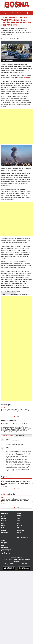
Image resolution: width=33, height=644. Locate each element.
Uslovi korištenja (6, 549)
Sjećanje (19, 513)
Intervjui (4, 519)
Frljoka (18, 534)
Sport (3, 524)
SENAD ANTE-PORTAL (22, 537)
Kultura (19, 515)
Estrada (19, 529)
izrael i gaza (16, 291)
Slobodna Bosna (17, 564)
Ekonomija (4, 522)
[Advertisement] (16, 126)
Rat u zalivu (5, 513)
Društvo (3, 531)
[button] (30, 43)
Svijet (3, 529)
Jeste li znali (20, 531)
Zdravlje (19, 517)
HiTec (18, 520)
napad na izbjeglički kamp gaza (11, 295)
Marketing (4, 542)
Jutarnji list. (27, 78)
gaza (9, 291)
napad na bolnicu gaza (9, 293)
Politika (3, 517)
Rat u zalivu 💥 (17, 13)
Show (18, 524)
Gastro (18, 519)
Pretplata (4, 544)
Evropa (3, 527)
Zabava (19, 532)
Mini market (5, 532)
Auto (18, 522)
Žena (18, 527)
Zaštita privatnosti (6, 551)
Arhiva (3, 541)
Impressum (4, 547)
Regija (3, 525)
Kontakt (3, 546)
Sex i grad (19, 525)
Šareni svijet (20, 536)
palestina (25, 295)
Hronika (4, 520)
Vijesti (3, 515)
